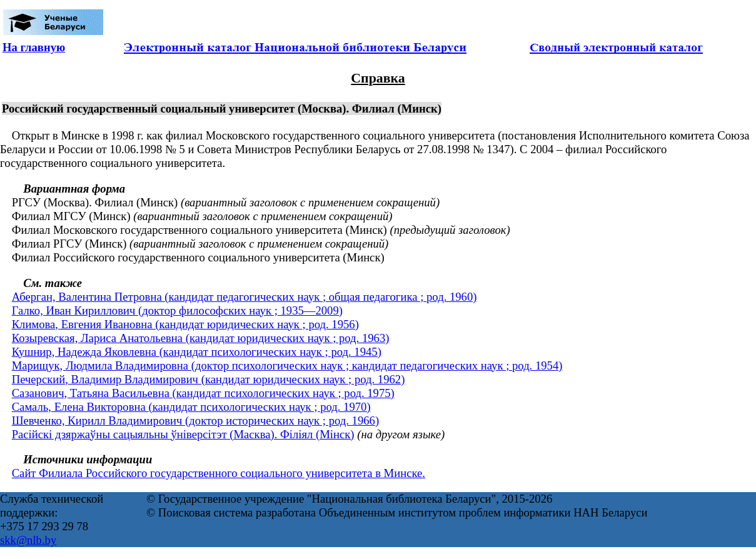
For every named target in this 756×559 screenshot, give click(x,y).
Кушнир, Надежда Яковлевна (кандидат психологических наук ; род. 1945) (197, 352)
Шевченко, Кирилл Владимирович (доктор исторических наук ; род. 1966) (195, 421)
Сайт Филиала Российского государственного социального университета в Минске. (219, 473)
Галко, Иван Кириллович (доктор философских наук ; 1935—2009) (177, 310)
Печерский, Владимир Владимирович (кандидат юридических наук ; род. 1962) (209, 379)
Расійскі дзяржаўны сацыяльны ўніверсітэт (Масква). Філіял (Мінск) (183, 434)
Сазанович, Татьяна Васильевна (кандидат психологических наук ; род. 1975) (203, 393)
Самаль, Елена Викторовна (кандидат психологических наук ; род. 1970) (191, 407)
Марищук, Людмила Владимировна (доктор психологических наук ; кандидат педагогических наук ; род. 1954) (287, 365)
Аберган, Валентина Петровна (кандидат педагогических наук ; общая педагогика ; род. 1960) (244, 297)
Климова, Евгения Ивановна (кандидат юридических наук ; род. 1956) (185, 324)
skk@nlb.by (28, 540)
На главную (34, 47)
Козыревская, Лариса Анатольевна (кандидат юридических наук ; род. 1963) (201, 338)
